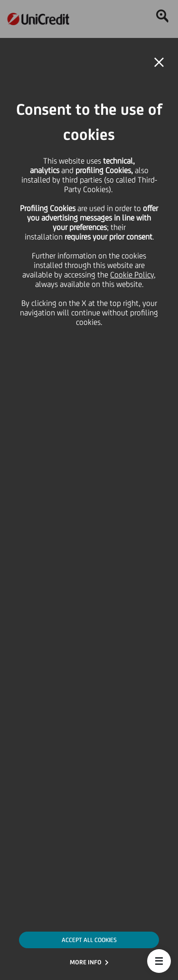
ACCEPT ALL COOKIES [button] (89, 940)
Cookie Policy (132, 275)
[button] (159, 961)
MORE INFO (86, 962)
